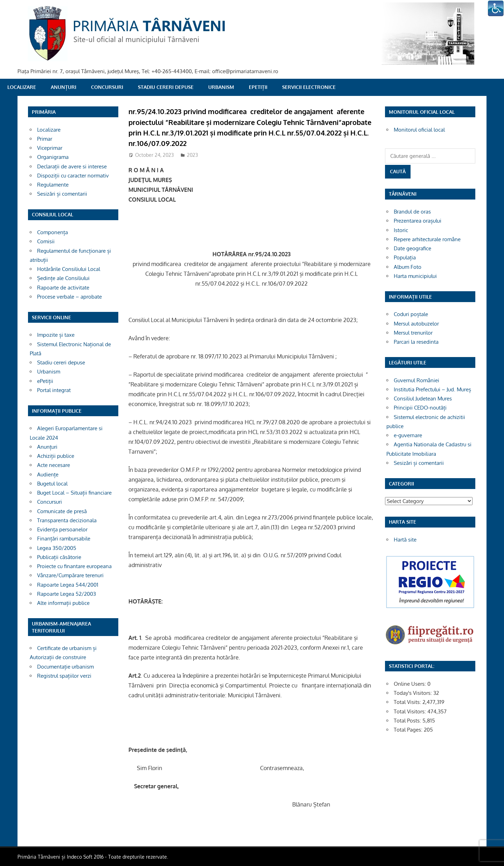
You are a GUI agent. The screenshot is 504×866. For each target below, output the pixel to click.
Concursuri (107, 87)
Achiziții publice (56, 456)
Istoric (401, 230)
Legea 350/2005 (57, 548)
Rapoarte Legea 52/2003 (66, 594)
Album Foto (408, 267)
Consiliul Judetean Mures (423, 399)
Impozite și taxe (56, 335)
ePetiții (258, 87)
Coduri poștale (411, 314)
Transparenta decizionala (67, 520)
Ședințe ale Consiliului (63, 278)
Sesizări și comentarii (62, 194)
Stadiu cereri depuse (166, 87)
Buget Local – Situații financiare (74, 493)
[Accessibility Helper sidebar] (496, 8)
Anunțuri (64, 87)
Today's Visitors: (414, 693)
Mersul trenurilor (413, 333)
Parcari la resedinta (416, 342)
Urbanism (221, 87)
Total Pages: (409, 730)
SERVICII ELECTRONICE (309, 87)
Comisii (46, 241)
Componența (52, 232)
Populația (405, 257)
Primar (45, 139)
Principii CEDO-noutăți (420, 408)
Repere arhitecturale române (427, 239)
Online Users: (411, 684)
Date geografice (412, 248)
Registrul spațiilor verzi (64, 676)
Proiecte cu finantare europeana (74, 566)
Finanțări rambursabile (64, 539)
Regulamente (53, 185)
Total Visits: (408, 702)
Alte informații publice (63, 603)
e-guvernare (408, 435)
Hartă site (405, 540)
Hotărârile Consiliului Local (69, 269)
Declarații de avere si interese (72, 166)
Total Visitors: (411, 711)
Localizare (22, 87)
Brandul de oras (412, 212)
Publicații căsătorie (59, 557)
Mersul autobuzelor (416, 324)
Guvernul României (416, 380)
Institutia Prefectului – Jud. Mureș (432, 389)
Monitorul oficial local (419, 130)
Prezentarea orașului (418, 221)
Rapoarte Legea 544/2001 (68, 585)
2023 (192, 155)
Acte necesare (54, 465)
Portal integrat (54, 390)
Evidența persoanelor (62, 529)
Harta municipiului (415, 276)
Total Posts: (408, 721)
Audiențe (48, 474)
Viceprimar (50, 148)
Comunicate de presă (62, 511)
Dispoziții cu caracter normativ (73, 176)
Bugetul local (52, 484)
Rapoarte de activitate (63, 288)
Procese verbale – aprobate (69, 297)
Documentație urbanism (65, 667)
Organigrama (53, 157)
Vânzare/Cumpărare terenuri (70, 575)
